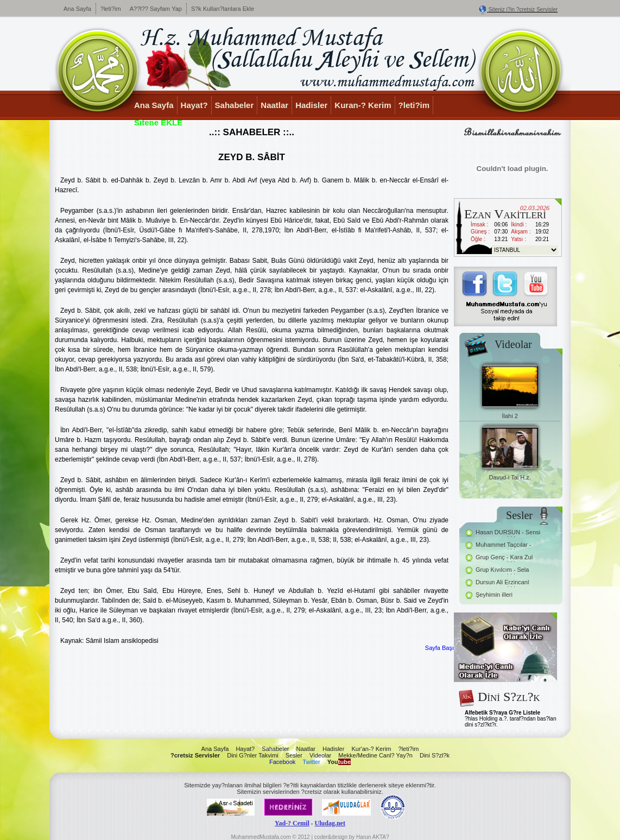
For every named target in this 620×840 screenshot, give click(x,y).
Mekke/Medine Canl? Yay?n (375, 755)
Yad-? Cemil (292, 823)
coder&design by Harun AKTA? (352, 837)
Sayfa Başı (439, 648)
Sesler (294, 755)
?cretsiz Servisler (195, 755)
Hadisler (311, 105)
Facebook (282, 762)
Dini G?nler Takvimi (253, 755)
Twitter (311, 762)
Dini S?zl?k (435, 755)
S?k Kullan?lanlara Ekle (223, 9)
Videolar (320, 755)
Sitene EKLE (158, 122)
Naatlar (274, 105)
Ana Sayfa (77, 9)
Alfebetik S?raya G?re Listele (502, 713)
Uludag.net (330, 823)
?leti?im (111, 9)
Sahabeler (235, 105)
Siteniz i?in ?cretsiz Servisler (523, 10)
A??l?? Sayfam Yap (156, 9)
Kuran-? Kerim (363, 105)
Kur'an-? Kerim (371, 749)
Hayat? (194, 105)
